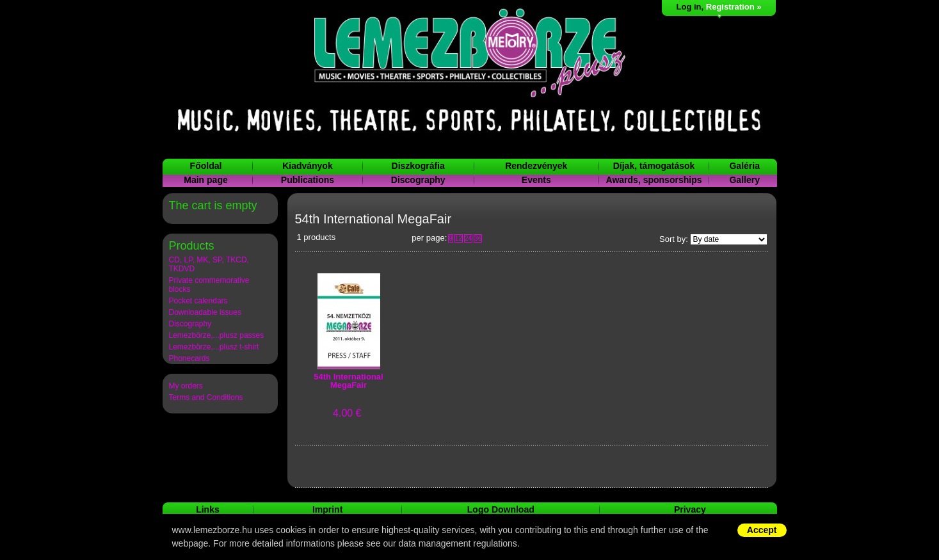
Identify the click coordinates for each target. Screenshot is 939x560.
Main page (205, 180)
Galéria (744, 166)
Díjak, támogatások (654, 166)
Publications (308, 180)
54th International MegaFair (348, 381)
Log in (689, 7)
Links (208, 509)
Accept (762, 530)
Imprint (327, 509)
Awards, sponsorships (654, 180)
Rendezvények (536, 166)
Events (536, 180)
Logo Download (501, 509)
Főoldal (206, 166)
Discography (418, 180)
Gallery (744, 180)
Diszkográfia (418, 166)
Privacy (690, 509)
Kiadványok (308, 166)
